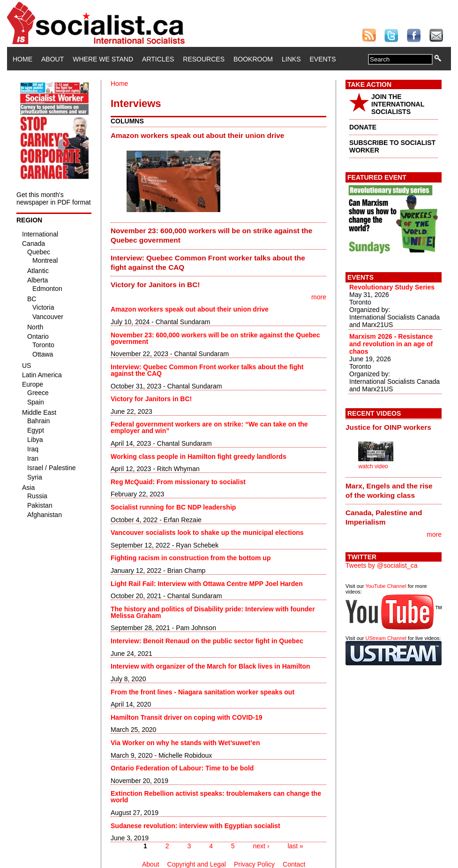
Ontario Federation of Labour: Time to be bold (182, 768)
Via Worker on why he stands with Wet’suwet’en (185, 743)
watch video (373, 466)
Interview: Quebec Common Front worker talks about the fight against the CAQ (208, 263)
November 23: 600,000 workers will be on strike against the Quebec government (211, 235)
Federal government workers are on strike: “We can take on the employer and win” (209, 427)
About (53, 59)
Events (323, 59)
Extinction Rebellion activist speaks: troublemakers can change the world (216, 797)
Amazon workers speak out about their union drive (197, 135)
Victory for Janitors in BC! (155, 285)
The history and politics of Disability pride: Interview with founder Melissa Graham (213, 612)
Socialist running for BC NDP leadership (173, 507)
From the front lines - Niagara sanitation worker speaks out (203, 692)
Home (23, 59)
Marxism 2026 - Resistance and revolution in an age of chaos (391, 344)
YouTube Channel (386, 586)
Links (291, 59)
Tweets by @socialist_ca (382, 565)
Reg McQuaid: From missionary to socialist (178, 482)
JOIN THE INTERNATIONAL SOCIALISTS (398, 104)
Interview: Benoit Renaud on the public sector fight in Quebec (207, 641)
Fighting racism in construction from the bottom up (191, 558)
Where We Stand (103, 59)
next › (261, 846)
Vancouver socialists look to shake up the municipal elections (207, 533)
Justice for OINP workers (388, 427)
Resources (204, 59)
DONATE (363, 127)
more (319, 297)
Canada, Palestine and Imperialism (384, 517)
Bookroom (253, 59)
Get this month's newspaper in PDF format (54, 198)
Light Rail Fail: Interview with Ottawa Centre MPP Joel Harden (207, 584)
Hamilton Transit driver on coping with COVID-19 (187, 717)
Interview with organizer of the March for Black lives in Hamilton (210, 666)
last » (295, 846)
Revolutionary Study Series (392, 287)
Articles (158, 59)
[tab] (218, 135)
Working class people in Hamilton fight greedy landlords (199, 457)
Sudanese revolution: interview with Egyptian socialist (195, 826)
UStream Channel (386, 638)
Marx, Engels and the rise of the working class (389, 491)
